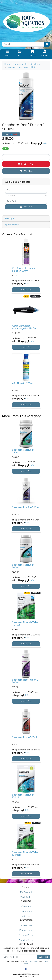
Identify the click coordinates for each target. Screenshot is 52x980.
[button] (26, 171)
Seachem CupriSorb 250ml (23, 451)
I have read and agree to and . (26, 962)
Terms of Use (26, 925)
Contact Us (26, 911)
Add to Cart (26, 164)
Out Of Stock (26, 874)
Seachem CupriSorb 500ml (23, 566)
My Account (26, 892)
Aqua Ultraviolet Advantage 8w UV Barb (25, 327)
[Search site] (47, 44)
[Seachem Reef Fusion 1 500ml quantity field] (26, 157)
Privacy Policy (26, 930)
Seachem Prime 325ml (24, 737)
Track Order (26, 897)
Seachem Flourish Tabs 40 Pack (25, 624)
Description (11, 218)
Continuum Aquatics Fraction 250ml (23, 270)
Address (26, 916)
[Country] (26, 196)
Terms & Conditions (32, 961)
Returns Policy (26, 935)
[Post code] (26, 201)
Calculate (26, 207)
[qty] (26, 190)
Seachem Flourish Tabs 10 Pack (25, 854)
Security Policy (26, 940)
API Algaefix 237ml (23, 383)
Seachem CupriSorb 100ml (23, 796)
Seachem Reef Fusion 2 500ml (25, 681)
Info (45, 143)
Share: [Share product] (10, 134)
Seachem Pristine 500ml (26, 507)
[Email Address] (20, 957)
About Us (26, 906)
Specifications (12, 225)
